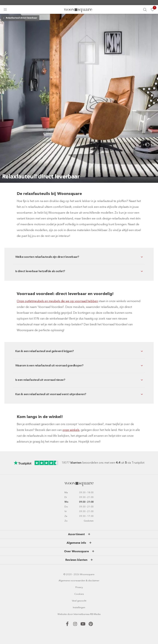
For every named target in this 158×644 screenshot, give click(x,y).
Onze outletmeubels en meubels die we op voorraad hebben (57, 301)
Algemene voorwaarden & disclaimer (79, 581)
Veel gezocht (79, 601)
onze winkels (71, 430)
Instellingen (79, 608)
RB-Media (95, 614)
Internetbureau (82, 614)
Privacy (79, 587)
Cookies (79, 594)
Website (62, 614)
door (70, 614)
